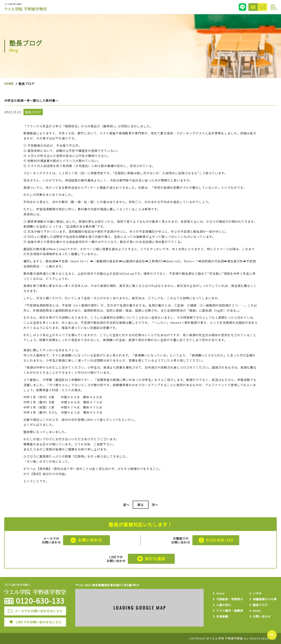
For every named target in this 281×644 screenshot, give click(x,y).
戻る (141, 505)
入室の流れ (224, 605)
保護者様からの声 (265, 599)
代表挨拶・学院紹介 (230, 599)
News (257, 611)
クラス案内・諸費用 (230, 611)
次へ (155, 505)
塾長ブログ (260, 605)
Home (9, 84)
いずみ (257, 594)
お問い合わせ (262, 617)
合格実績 (222, 617)
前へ (126, 505)
